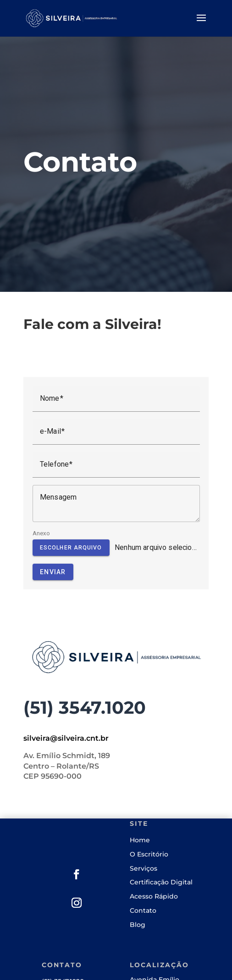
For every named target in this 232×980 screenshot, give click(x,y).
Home (140, 840)
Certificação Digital (161, 882)
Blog (138, 925)
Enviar (53, 572)
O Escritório (149, 854)
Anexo (41, 533)
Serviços (144, 868)
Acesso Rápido (154, 896)
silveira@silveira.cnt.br (66, 738)
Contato (143, 910)
